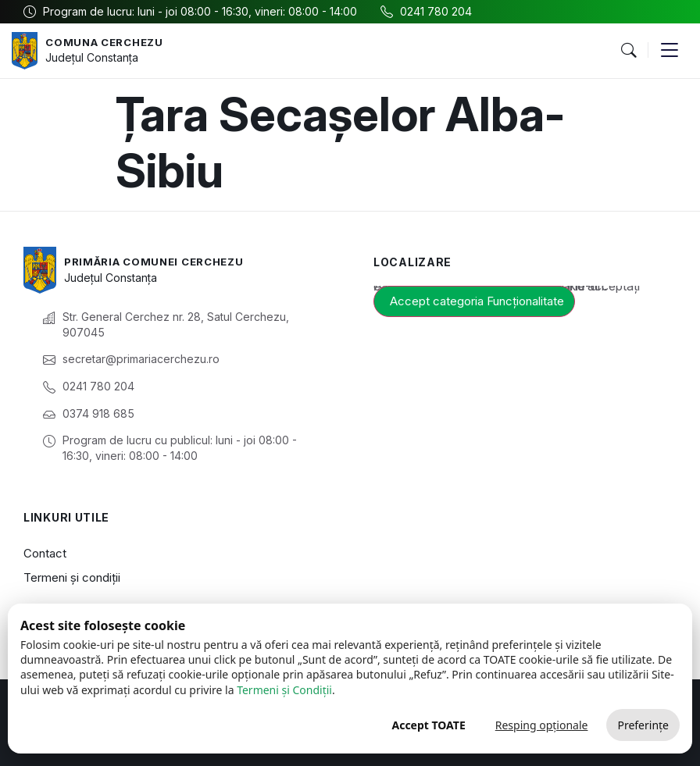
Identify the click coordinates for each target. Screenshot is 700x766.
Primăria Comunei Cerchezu (161, 261)
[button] (628, 51)
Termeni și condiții (72, 577)
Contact (45, 553)
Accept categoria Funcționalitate (477, 301)
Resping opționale (542, 725)
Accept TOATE (428, 725)
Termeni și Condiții (284, 690)
